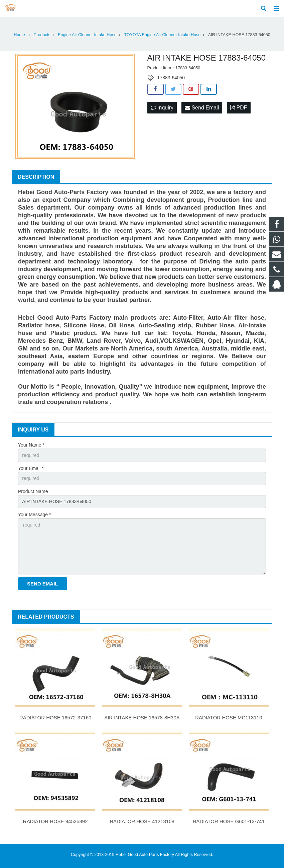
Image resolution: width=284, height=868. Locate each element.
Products (42, 35)
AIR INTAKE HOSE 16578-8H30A (142, 718)
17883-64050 (171, 78)
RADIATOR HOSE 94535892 (55, 821)
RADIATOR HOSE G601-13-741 (229, 821)
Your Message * (34, 515)
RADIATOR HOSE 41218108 (142, 821)
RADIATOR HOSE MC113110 (229, 718)
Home (19, 35)
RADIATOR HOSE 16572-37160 (55, 718)
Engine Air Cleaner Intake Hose (87, 35)
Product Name (33, 491)
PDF (239, 108)
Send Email (202, 108)
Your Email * (31, 468)
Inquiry (162, 108)
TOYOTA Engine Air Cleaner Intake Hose (162, 35)
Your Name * (31, 445)
